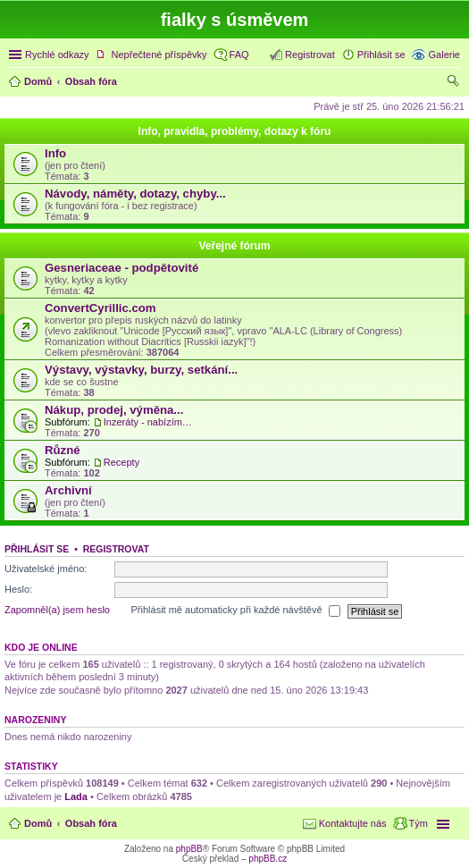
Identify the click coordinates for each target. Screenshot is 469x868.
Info (55, 153)
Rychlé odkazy (57, 55)
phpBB (189, 849)
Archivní (68, 490)
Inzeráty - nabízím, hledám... (148, 422)
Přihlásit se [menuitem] (381, 55)
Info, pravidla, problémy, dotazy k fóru (235, 131)
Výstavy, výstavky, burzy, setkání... (141, 370)
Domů (38, 823)
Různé (63, 450)
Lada (76, 796)
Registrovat (116, 549)
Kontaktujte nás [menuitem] (353, 823)
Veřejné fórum (234, 246)
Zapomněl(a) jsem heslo (57, 611)
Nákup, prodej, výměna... (114, 410)
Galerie (444, 55)
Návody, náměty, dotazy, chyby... (135, 194)
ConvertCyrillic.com (100, 308)
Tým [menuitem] (419, 823)
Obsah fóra (91, 823)
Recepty (121, 462)
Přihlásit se (37, 549)
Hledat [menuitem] (453, 83)
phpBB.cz (268, 859)
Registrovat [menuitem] (310, 55)
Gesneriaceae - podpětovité (121, 268)
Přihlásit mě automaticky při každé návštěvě (236, 611)
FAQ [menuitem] (239, 55)
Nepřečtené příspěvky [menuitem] (159, 55)
